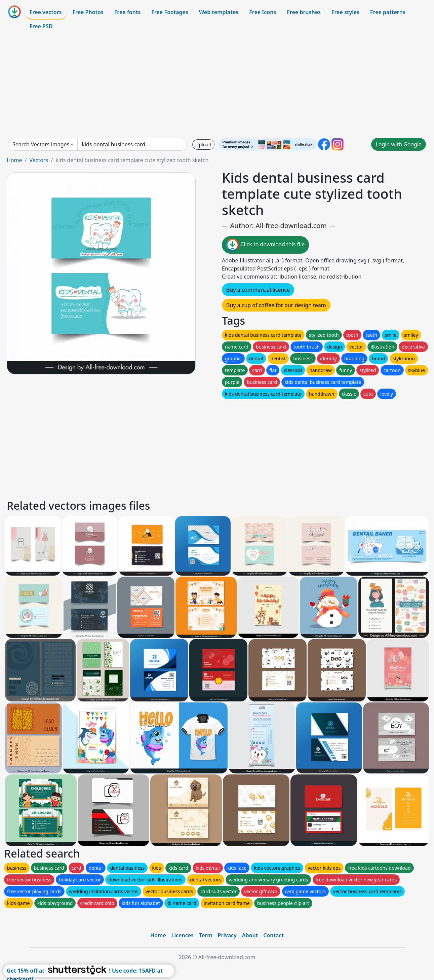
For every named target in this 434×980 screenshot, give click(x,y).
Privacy (227, 935)
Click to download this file (265, 245)
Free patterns (388, 12)
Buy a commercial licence (258, 290)
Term (206, 935)
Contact (273, 935)
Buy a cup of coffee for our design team (276, 305)
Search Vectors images (41, 144)
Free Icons (263, 12)
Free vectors (46, 12)
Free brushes (304, 12)
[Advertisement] (217, 85)
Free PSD (41, 26)
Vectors (39, 160)
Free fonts (128, 12)
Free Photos (88, 12)
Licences (183, 935)
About (250, 935)
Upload (203, 144)
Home (14, 160)
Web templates (219, 12)
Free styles (345, 12)
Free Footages (170, 12)
